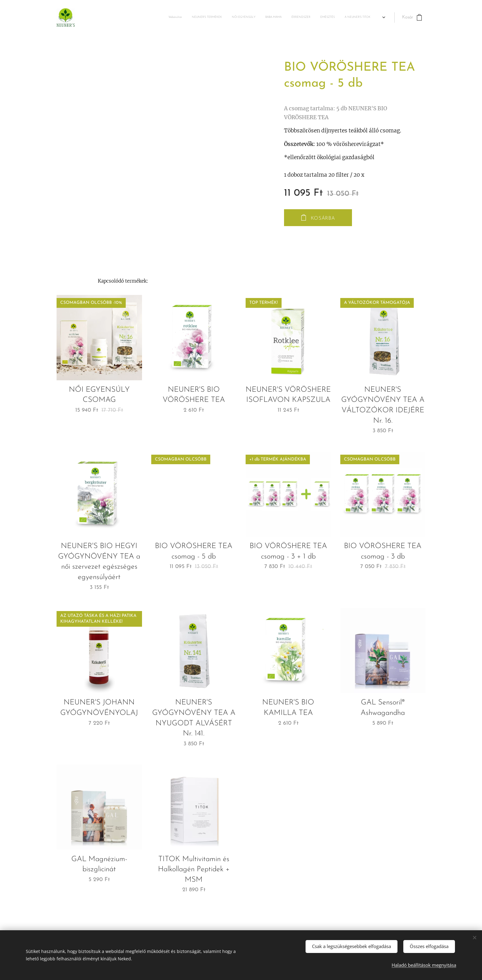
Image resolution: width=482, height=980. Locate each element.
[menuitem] (287, 18)
